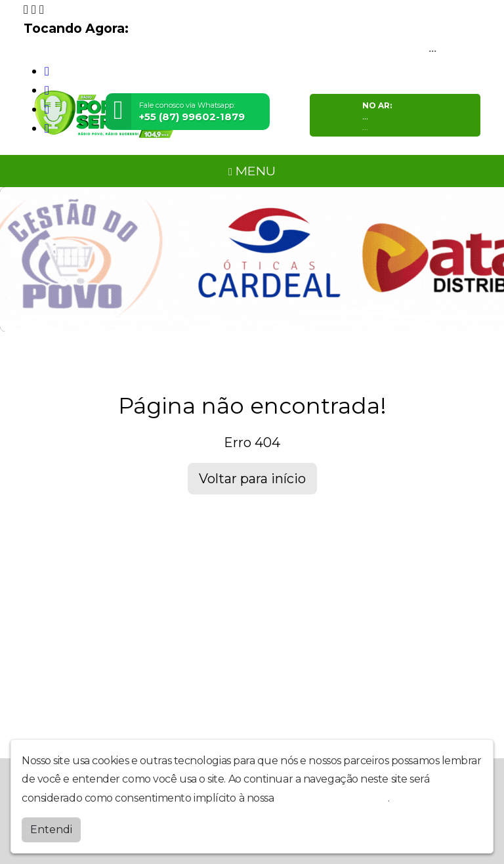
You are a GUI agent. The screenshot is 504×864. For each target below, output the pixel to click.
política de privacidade (332, 798)
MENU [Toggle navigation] (252, 171)
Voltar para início (252, 479)
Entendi (51, 830)
